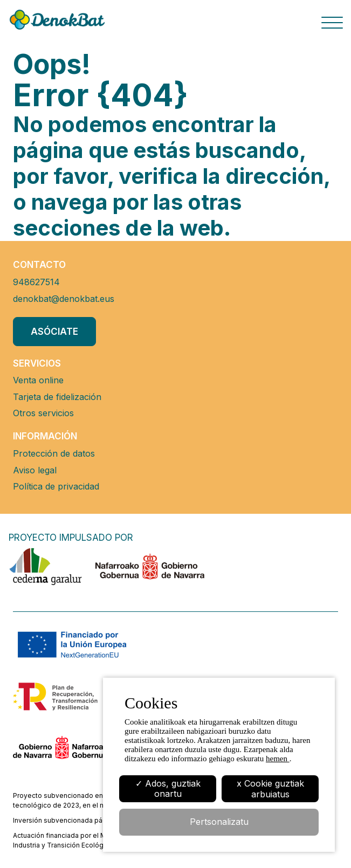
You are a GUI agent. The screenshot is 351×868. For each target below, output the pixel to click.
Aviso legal (35, 470)
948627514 (36, 282)
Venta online (38, 380)
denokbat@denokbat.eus (64, 299)
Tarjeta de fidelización (57, 397)
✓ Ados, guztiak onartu (168, 788)
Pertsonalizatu (219, 822)
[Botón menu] (332, 25)
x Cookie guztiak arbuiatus (270, 789)
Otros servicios (43, 413)
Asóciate (54, 332)
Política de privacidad (56, 486)
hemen (278, 759)
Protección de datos (54, 453)
